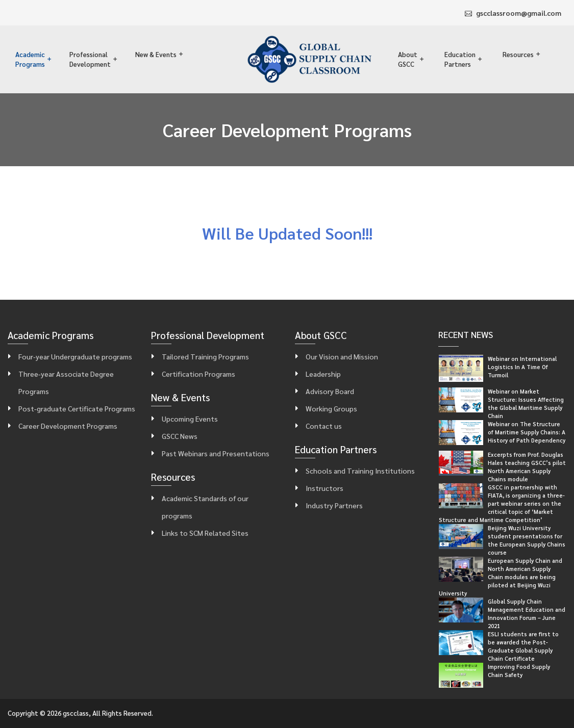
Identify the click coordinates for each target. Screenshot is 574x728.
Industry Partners (334, 505)
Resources (518, 54)
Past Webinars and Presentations (216, 453)
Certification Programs (198, 374)
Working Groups (331, 408)
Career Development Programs (68, 426)
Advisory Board (330, 391)
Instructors (325, 488)
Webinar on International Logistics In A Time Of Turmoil (522, 367)
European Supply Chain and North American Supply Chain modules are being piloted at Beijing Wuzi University (501, 577)
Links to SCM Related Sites (205, 533)
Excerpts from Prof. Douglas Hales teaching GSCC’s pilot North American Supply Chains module (527, 467)
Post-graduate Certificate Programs (77, 408)
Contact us (324, 426)
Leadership (323, 374)
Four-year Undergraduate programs (75, 356)
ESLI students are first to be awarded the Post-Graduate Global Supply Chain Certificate (523, 646)
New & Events (156, 54)
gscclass (76, 713)
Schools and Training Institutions (360, 471)
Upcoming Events (190, 419)
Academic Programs (30, 59)
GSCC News (180, 436)
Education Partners (460, 59)
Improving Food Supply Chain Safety (519, 671)
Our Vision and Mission (342, 356)
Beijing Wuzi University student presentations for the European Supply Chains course (527, 540)
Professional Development (90, 59)
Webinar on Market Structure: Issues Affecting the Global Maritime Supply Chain (526, 404)
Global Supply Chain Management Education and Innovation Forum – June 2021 (527, 614)
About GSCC (408, 59)
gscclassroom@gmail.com (519, 13)
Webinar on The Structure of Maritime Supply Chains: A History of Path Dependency (527, 432)
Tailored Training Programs (205, 356)
